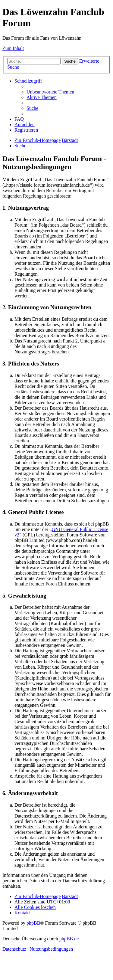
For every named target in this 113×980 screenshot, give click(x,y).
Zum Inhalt (13, 48)
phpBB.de (69, 939)
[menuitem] (50, 92)
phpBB (33, 923)
